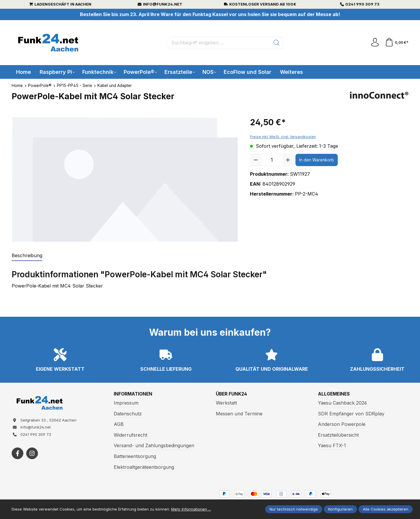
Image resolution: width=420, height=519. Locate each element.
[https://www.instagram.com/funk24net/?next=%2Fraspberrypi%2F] (32, 454)
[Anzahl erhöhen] (288, 160)
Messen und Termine (239, 414)
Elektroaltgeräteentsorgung (144, 467)
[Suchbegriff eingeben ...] (218, 43)
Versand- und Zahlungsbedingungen (154, 446)
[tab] (27, 256)
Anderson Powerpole (342, 424)
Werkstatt (226, 403)
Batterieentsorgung (135, 456)
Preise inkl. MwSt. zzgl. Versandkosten (283, 137)
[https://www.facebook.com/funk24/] (17, 454)
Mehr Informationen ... (191, 509)
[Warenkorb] (397, 43)
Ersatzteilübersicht (338, 435)
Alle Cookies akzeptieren (386, 509)
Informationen (134, 394)
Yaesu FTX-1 (332, 446)
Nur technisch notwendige (294, 509)
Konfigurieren (340, 509)
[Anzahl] (272, 160)
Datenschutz (128, 414)
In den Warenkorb (317, 160)
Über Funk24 (232, 394)
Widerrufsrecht (131, 435)
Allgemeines (335, 394)
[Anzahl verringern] (256, 160)
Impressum (126, 403)
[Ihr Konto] (374, 43)
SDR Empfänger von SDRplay (351, 414)
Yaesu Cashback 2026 (342, 403)
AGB (119, 424)
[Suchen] (276, 43)
